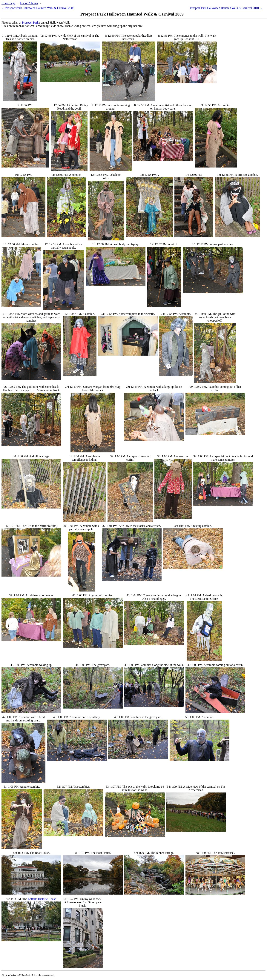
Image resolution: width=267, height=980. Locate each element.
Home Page (8, 3)
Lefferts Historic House (42, 899)
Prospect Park (30, 23)
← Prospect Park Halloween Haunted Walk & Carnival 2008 (38, 8)
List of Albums (29, 3)
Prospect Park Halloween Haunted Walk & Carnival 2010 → (226, 8)
